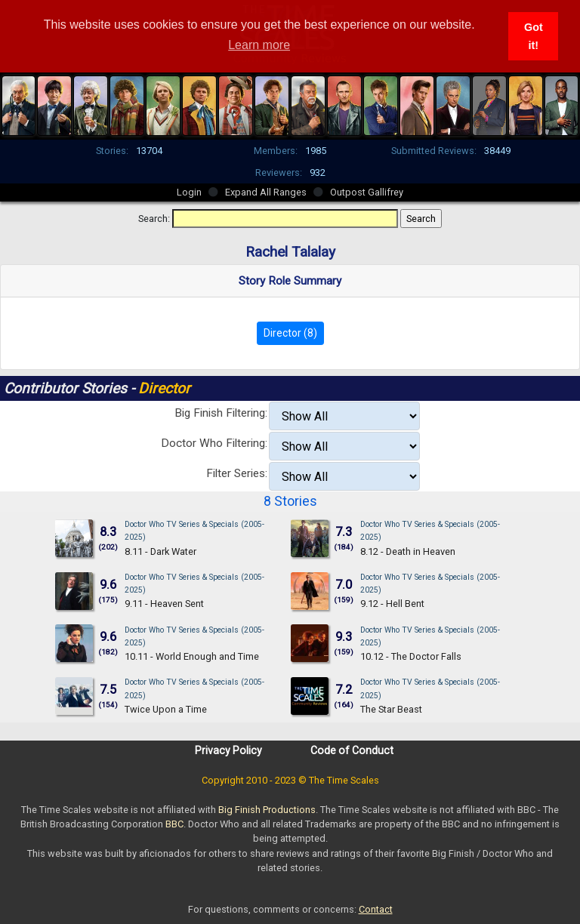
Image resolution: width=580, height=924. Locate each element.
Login (189, 192)
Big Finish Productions (267, 810)
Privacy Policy (228, 750)
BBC (174, 824)
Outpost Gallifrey (367, 192)
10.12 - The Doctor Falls (411, 656)
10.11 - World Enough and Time (192, 656)
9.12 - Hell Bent (392, 604)
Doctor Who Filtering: (214, 443)
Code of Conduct (352, 750)
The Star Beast (391, 709)
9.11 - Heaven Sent (164, 604)
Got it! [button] (534, 36)
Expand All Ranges (266, 192)
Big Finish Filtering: (221, 413)
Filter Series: (237, 473)
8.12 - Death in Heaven (408, 551)
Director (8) (290, 333)
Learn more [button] (259, 45)
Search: (154, 219)
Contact (376, 909)
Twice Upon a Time (166, 709)
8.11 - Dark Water (160, 551)
